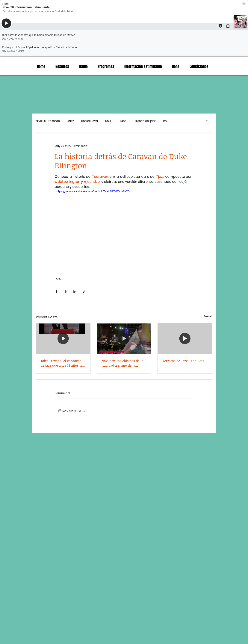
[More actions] (191, 146)
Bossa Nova (90, 121)
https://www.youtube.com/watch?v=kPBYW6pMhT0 (92, 191)
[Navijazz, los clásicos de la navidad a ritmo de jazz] (124, 339)
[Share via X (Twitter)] (66, 291)
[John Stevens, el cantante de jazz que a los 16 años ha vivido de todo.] (63, 339)
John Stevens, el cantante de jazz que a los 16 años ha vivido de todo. (62, 363)
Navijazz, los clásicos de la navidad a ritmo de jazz (123, 363)
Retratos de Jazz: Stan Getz (183, 361)
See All (208, 316)
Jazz (71, 121)
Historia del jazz (145, 121)
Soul (108, 121)
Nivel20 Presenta (48, 121)
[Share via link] (84, 291)
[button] (207, 121)
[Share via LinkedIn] (75, 291)
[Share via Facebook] (56, 291)
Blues (123, 121)
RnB (166, 121)
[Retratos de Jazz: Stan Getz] (185, 339)
